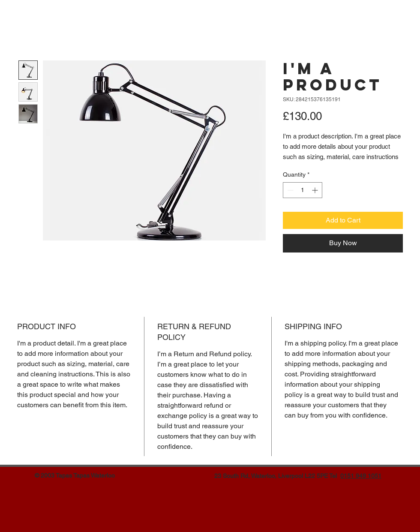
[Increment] (316, 190)
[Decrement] (289, 190)
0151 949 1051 (361, 476)
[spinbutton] (303, 190)
